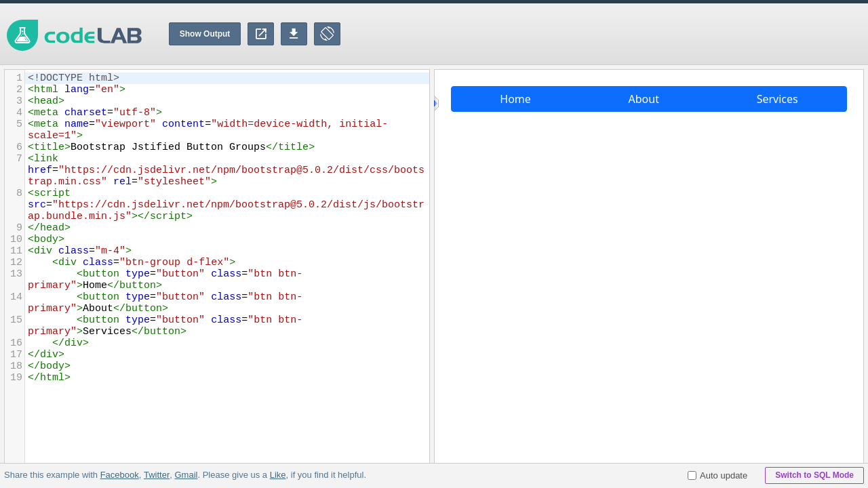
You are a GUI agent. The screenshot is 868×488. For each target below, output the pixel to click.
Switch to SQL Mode (814, 475)
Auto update (717, 475)
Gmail (186, 475)
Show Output (205, 34)
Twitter (157, 475)
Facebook (120, 475)
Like (277, 475)
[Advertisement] (621, 34)
